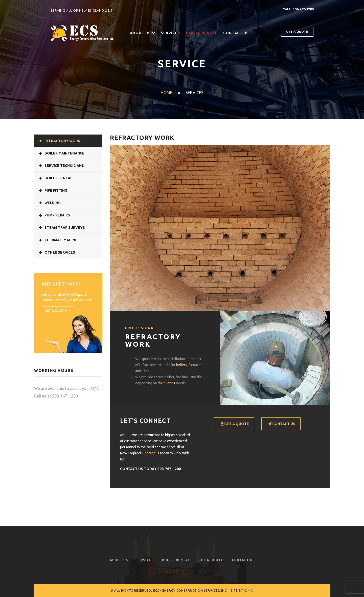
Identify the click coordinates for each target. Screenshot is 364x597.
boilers (182, 365)
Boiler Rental (176, 560)
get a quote (58, 311)
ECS (128, 435)
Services (170, 33)
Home (167, 93)
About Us (142, 33)
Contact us (151, 453)
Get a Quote (235, 424)
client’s (169, 383)
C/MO (249, 591)
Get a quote (297, 32)
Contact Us (236, 33)
